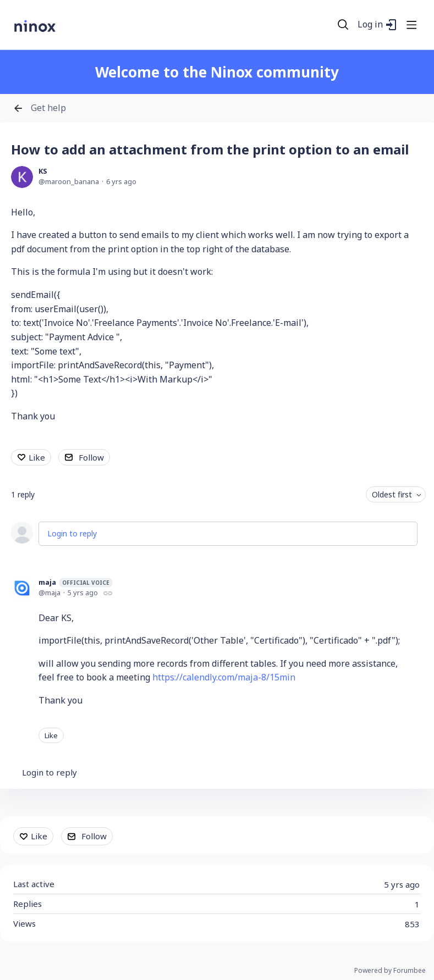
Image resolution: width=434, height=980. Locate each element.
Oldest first (392, 494)
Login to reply (72, 533)
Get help (48, 108)
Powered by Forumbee (390, 971)
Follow (91, 457)
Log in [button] (370, 25)
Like (37, 457)
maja (76, 582)
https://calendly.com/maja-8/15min (224, 677)
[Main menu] (411, 25)
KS (43, 171)
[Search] (343, 25)
